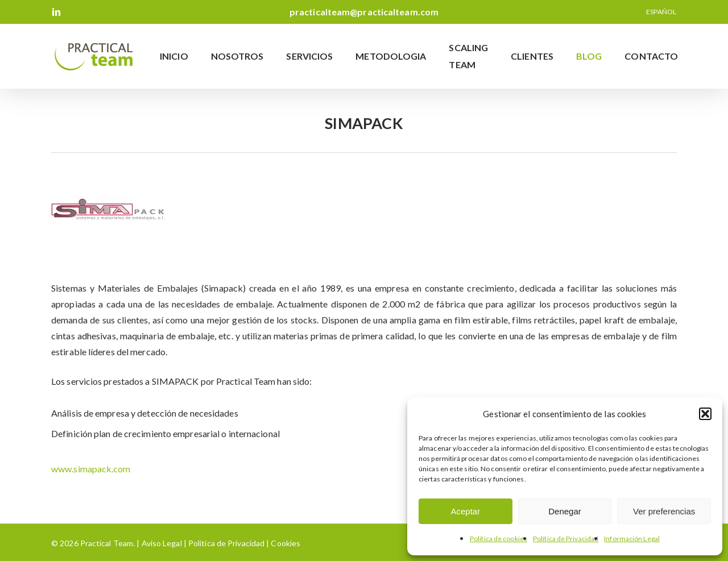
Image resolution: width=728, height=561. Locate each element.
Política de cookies (499, 539)
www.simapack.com (91, 469)
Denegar (565, 511)
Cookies (285, 543)
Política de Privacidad (566, 539)
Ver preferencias (664, 511)
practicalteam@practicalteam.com (364, 12)
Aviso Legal (162, 543)
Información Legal (632, 539)
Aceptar (465, 511)
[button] (705, 414)
